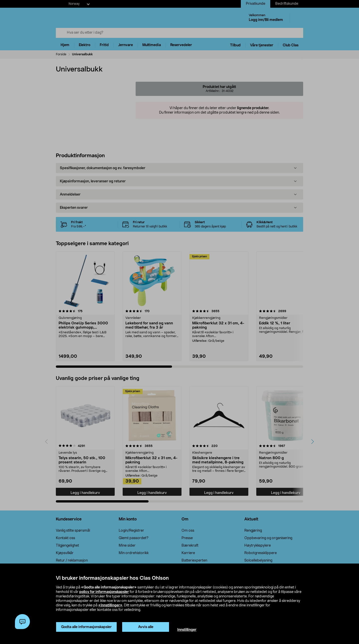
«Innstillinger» (110, 605)
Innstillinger (187, 630)
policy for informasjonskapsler (104, 592)
